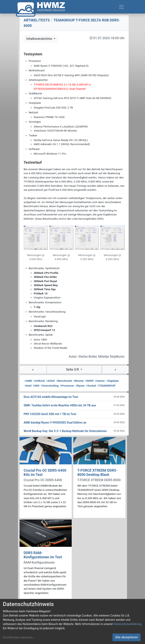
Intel (28, 386)
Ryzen (80, 386)
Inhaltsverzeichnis (40, 39)
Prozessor (67, 386)
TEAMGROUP (106, 386)
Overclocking (50, 386)
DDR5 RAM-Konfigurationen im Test (43, 555)
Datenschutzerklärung (127, 624)
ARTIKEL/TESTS (37, 20)
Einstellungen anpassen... (19, 637)
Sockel (91, 386)
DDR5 (89, 381)
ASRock (39, 381)
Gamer (100, 381)
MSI (36, 386)
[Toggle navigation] (121, 7)
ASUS (51, 381)
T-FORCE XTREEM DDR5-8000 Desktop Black (97, 473)
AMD (28, 381)
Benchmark (64, 381)
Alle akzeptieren (127, 637)
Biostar (79, 381)
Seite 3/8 (73, 369)
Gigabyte (112, 381)
